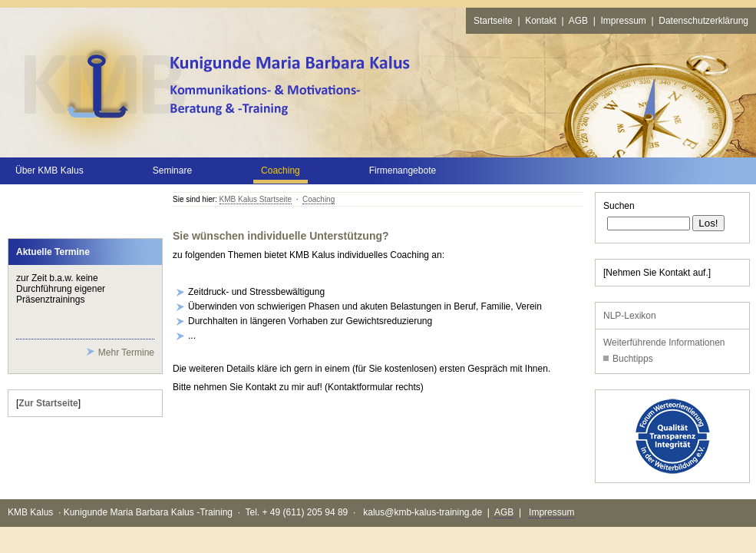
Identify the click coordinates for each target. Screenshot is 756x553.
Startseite (493, 21)
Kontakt (541, 21)
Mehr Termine (126, 353)
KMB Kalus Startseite (256, 199)
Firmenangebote (403, 171)
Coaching (319, 199)
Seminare (172, 171)
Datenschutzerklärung (703, 21)
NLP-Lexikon (630, 316)
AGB (578, 21)
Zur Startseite (48, 403)
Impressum (623, 21)
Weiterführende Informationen (664, 343)
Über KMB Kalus (50, 171)
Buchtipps (633, 359)
